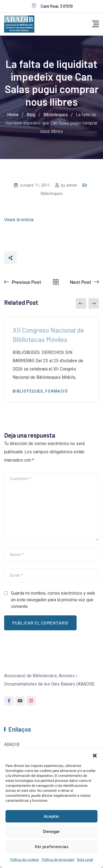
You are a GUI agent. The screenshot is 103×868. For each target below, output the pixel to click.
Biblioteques (52, 194)
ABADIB (12, 744)
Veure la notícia (19, 220)
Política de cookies (25, 860)
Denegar (51, 832)
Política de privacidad (58, 860)
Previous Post (27, 282)
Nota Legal (85, 860)
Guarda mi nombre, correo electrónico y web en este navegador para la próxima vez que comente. (53, 600)
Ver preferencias (51, 847)
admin (72, 185)
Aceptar (51, 816)
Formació (57, 391)
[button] (95, 755)
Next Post (81, 282)
